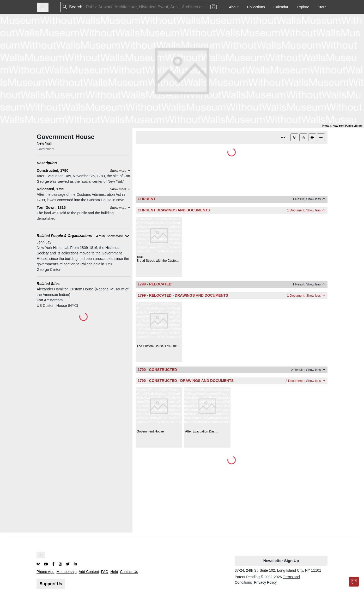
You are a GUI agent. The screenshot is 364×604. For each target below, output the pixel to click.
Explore (303, 7)
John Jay (44, 242)
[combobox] (87, 7)
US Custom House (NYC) (57, 306)
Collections (256, 7)
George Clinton (49, 270)
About (234, 7)
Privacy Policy (265, 582)
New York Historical (53, 248)
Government (45, 149)
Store (322, 7)
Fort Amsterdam (50, 300)
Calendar (281, 7)
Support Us (51, 584)
